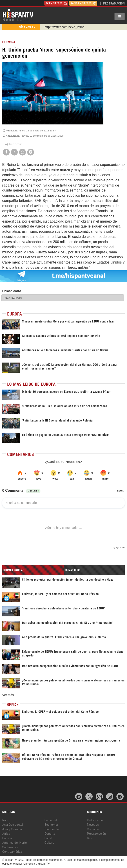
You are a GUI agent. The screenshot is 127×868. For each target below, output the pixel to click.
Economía (51, 824)
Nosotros (93, 824)
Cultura (49, 842)
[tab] (33, 570)
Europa (9, 42)
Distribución (95, 820)
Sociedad (51, 820)
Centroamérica (12, 851)
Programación (114, 3)
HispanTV (18, 15)
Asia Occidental (13, 824)
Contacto (93, 829)
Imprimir (13, 144)
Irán (5, 820)
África (6, 833)
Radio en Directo (83, 3)
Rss (89, 838)
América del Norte (14, 842)
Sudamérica (10, 847)
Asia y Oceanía (12, 829)
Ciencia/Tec (52, 829)
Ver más (8, 695)
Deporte (50, 833)
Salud (48, 838)
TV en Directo (56, 3)
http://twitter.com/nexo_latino (64, 27)
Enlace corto (12, 291)
